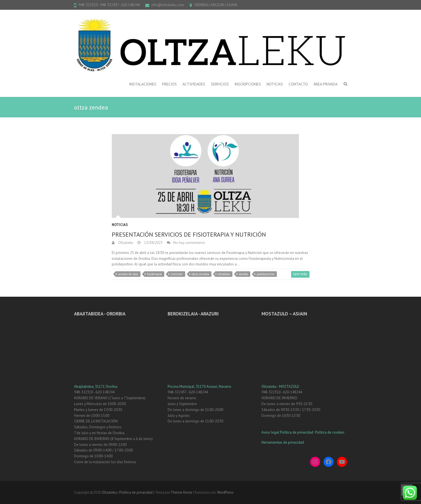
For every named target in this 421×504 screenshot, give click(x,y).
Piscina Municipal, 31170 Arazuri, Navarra (199, 387)
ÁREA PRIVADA (325, 84)
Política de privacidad (297, 432)
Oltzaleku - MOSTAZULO (280, 387)
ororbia (243, 274)
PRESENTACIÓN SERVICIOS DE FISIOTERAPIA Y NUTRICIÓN (189, 234)
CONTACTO (298, 84)
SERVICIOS (220, 84)
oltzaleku (224, 274)
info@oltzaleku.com (168, 5)
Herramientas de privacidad (283, 442)
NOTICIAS (275, 84)
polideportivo (266, 274)
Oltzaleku (125, 243)
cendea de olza (128, 274)
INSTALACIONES (143, 84)
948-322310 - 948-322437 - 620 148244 (109, 5)
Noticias (120, 225)
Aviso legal (270, 432)
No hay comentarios (189, 243)
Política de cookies (330, 432)
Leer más (300, 274)
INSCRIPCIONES (248, 84)
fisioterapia (154, 274)
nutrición (177, 274)
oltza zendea (200, 274)
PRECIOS (169, 84)
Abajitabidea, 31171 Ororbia (96, 387)
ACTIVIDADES (194, 84)
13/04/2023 (153, 243)
